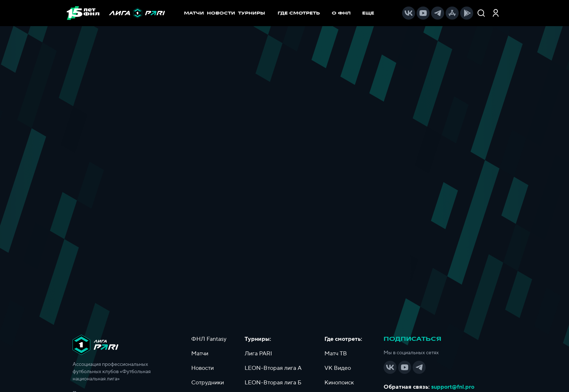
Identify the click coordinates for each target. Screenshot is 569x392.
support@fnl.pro (453, 387)
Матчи (200, 354)
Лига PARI (258, 354)
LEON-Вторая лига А (273, 368)
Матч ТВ (336, 354)
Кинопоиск (339, 383)
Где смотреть (302, 13)
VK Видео (338, 368)
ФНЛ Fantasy (209, 339)
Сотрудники (208, 383)
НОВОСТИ (221, 13)
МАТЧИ (194, 13)
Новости (202, 368)
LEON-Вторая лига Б (273, 383)
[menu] (329, 13)
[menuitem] (302, 13)
